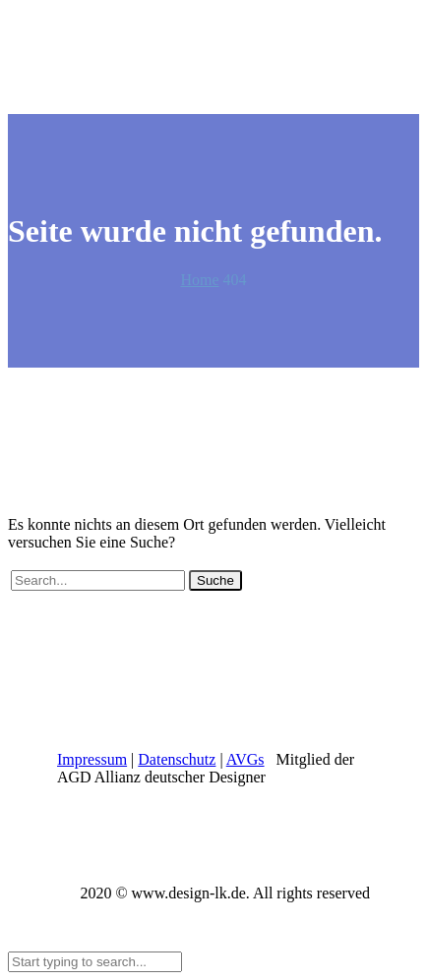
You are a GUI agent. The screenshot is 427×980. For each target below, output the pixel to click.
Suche (215, 580)
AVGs (245, 759)
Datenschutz (177, 759)
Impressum (92, 759)
